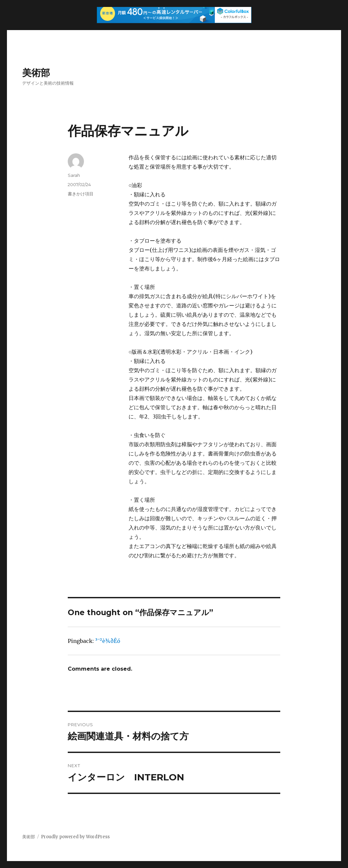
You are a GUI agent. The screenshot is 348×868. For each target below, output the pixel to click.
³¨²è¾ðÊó (108, 641)
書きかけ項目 (81, 194)
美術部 (36, 73)
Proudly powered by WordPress (75, 837)
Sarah (74, 175)
